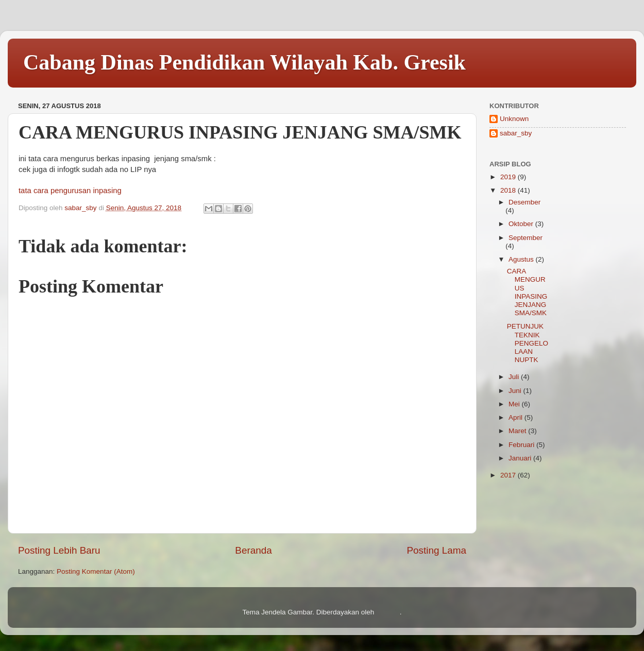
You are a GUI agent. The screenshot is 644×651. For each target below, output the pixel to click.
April (516, 417)
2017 (509, 475)
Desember (524, 202)
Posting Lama (436, 550)
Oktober (522, 224)
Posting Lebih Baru (59, 550)
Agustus (522, 259)
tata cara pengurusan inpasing (70, 191)
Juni (516, 391)
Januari (521, 458)
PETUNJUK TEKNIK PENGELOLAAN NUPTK (528, 343)
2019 (509, 177)
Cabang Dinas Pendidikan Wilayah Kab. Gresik (244, 62)
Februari (522, 445)
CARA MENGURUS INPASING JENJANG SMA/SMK (527, 292)
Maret (518, 431)
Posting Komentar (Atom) (96, 571)
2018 (509, 190)
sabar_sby (516, 133)
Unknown (514, 119)
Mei (515, 404)
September (526, 238)
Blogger (388, 612)
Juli (515, 377)
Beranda (253, 550)
